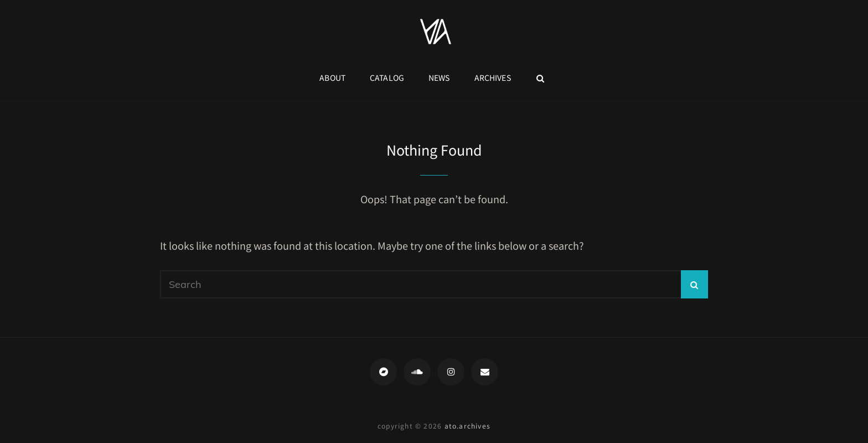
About (332, 78)
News (439, 78)
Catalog (387, 78)
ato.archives (467, 426)
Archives (493, 78)
